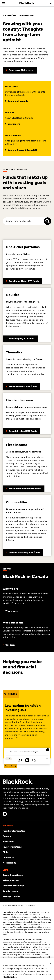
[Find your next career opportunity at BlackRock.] (27, 836)
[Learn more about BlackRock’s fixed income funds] (22, 431)
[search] (51, 3)
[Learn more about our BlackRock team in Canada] (9, 645)
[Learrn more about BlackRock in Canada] (12, 124)
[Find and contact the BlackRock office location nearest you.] (27, 858)
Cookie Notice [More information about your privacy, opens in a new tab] (10, 977)
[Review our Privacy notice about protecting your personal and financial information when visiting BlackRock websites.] (27, 881)
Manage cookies (11, 896)
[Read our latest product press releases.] (27, 842)
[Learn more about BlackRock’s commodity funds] (23, 552)
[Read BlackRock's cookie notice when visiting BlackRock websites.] (27, 891)
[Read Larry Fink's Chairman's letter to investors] (20, 70)
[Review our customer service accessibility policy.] (27, 863)
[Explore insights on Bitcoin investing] (21, 150)
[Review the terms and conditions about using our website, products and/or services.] (27, 875)
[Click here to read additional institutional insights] (17, 101)
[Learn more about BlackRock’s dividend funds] (24, 489)
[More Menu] (48, 750)
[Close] (50, 964)
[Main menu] (3, 3)
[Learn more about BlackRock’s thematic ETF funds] (21, 387)
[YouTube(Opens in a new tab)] (5, 814)
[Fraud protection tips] (27, 831)
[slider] (27, 756)
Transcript (11, 766)
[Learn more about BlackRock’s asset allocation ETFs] (22, 281)
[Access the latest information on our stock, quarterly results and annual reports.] (27, 847)
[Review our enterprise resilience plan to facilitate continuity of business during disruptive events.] (27, 886)
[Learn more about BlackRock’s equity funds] (20, 339)
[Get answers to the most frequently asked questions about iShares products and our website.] (27, 852)
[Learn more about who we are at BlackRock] (10, 611)
